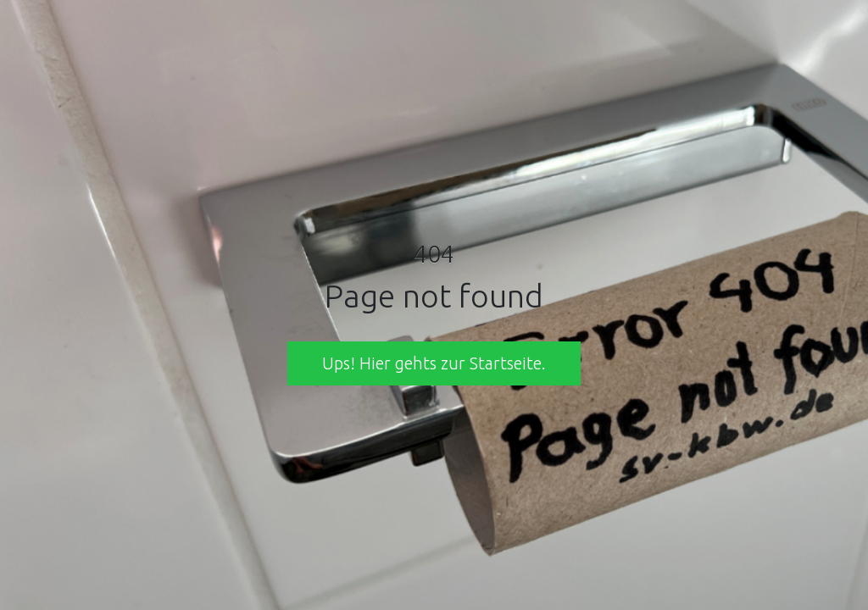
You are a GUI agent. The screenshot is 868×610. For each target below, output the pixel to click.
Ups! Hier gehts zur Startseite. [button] (434, 363)
